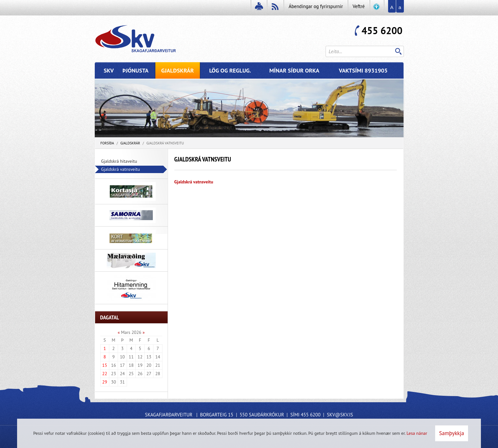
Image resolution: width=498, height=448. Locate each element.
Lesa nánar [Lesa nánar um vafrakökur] (417, 433)
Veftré (359, 6)
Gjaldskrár (130, 143)
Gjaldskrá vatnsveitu (165, 143)
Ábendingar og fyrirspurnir (316, 6)
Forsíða (107, 143)
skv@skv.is (340, 415)
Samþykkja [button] (451, 433)
